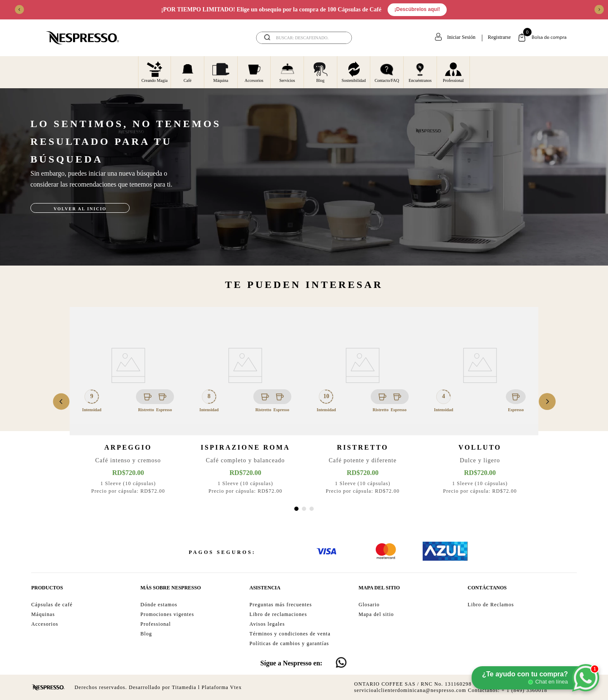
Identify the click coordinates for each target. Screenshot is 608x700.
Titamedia (184, 687)
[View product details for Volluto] (480, 402)
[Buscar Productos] (340, 38)
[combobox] (304, 38)
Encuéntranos (420, 72)
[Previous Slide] (19, 10)
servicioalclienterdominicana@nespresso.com (410, 690)
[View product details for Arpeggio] (128, 402)
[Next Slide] (599, 10)
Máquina (221, 72)
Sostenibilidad (354, 72)
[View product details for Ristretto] (363, 402)
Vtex (236, 687)
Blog (320, 72)
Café (188, 72)
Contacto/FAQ (387, 72)
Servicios (287, 72)
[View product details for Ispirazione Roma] (245, 402)
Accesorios (254, 72)
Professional (453, 72)
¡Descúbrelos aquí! (417, 9)
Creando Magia (155, 72)
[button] (296, 509)
